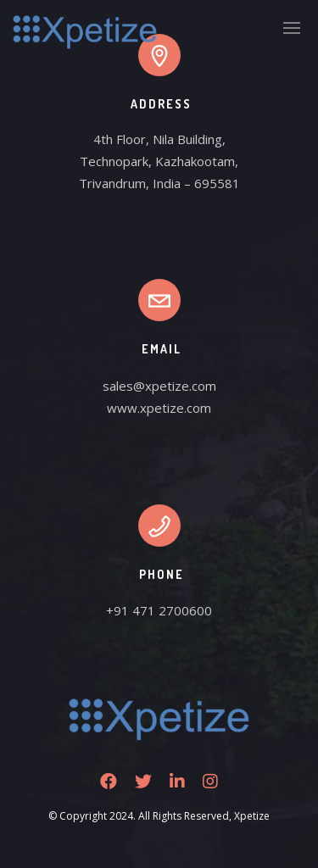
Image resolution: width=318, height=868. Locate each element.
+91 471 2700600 (159, 610)
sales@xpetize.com (159, 386)
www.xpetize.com (159, 408)
